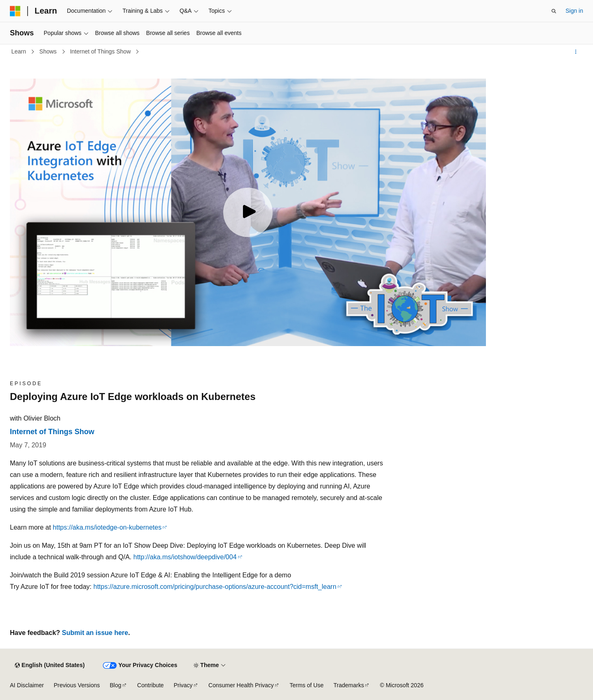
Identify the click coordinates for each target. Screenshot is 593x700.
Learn (20, 51)
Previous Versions (77, 685)
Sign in (574, 11)
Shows (49, 51)
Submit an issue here (95, 633)
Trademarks (349, 685)
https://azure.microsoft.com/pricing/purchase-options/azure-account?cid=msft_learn (215, 587)
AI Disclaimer (27, 685)
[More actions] (576, 52)
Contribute (151, 685)
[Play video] (248, 212)
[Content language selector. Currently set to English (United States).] (50, 665)
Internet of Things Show (101, 51)
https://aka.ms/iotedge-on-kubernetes (107, 527)
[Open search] (554, 11)
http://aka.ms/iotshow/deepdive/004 (185, 557)
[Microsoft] (15, 11)
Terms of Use (306, 685)
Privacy (183, 685)
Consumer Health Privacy (241, 685)
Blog (116, 685)
